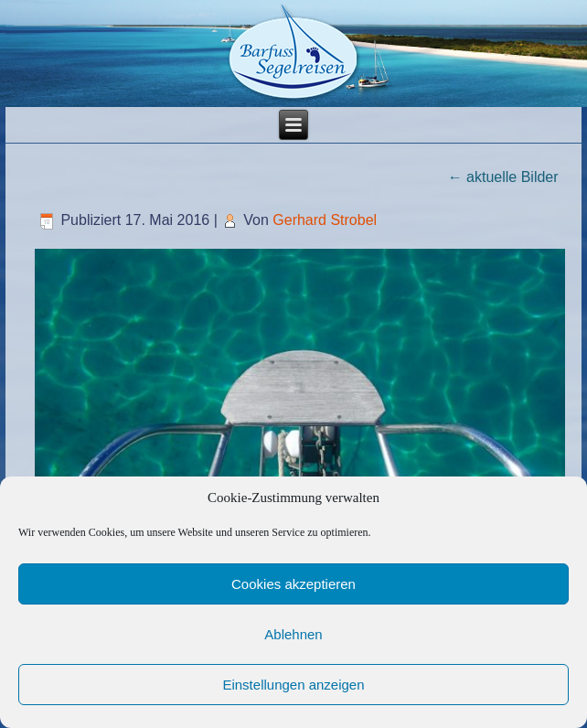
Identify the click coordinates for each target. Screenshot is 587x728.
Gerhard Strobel (325, 220)
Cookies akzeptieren (293, 584)
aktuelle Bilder (503, 177)
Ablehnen (293, 634)
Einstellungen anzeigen (293, 685)
